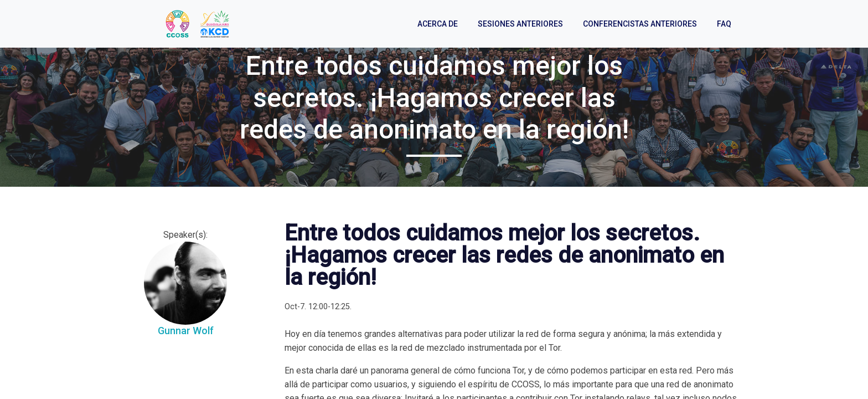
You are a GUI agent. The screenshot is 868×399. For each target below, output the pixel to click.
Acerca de (438, 24)
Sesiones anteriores (520, 24)
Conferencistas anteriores (640, 24)
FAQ (724, 24)
